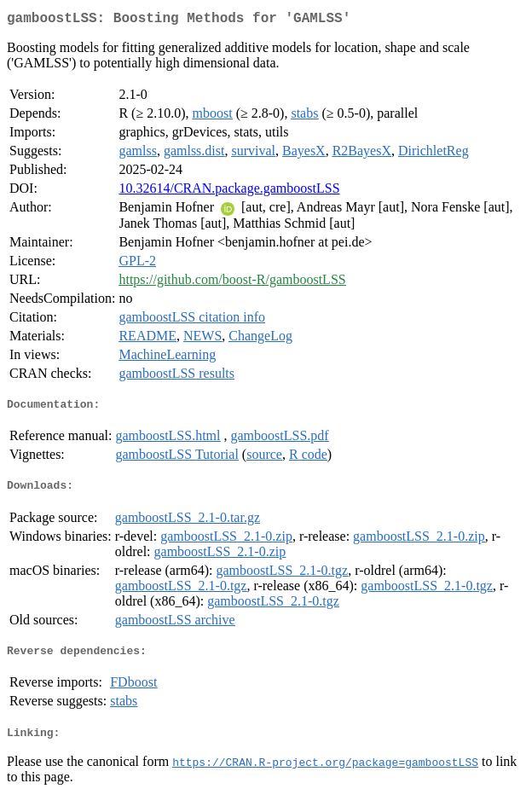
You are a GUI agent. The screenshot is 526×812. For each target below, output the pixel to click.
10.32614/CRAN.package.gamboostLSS (229, 191)
